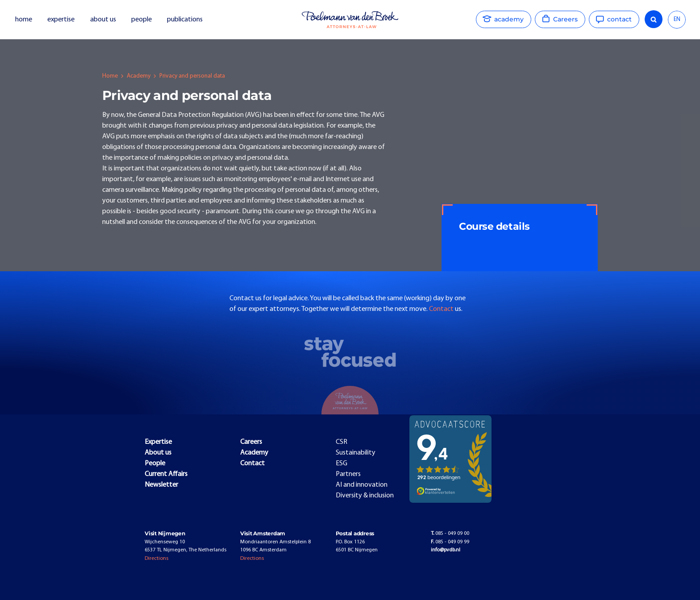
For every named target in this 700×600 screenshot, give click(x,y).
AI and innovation (362, 485)
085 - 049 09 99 (450, 542)
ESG (342, 463)
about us (103, 20)
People (155, 463)
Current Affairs (166, 474)
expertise (61, 20)
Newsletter (161, 485)
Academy (139, 76)
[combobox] (677, 20)
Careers (251, 442)
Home (110, 76)
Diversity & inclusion (365, 496)
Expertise (158, 442)
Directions (156, 559)
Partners (348, 474)
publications (185, 20)
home (24, 20)
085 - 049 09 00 (450, 534)
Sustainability (356, 453)
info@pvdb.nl (446, 550)
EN (677, 19)
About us (158, 453)
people (142, 20)
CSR (342, 442)
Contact (442, 309)
